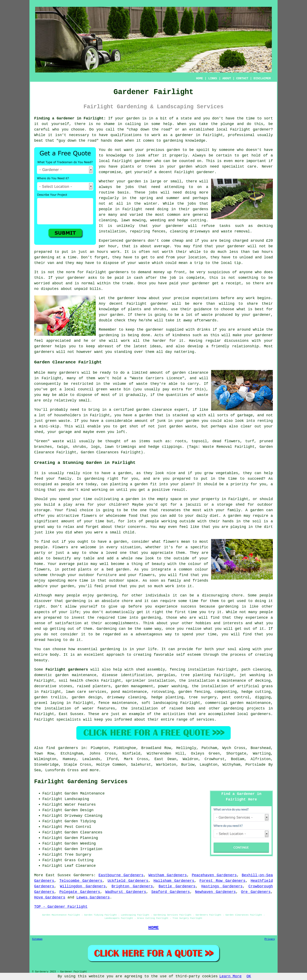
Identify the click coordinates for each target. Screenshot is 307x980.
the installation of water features (75, 708)
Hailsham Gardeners (174, 881)
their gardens (193, 209)
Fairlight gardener (132, 161)
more (94, 770)
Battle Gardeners (177, 886)
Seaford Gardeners (170, 892)
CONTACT (242, 78)
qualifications (126, 135)
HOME (200, 78)
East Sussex (71, 714)
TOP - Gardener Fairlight (61, 907)
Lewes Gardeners (93, 897)
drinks (204, 330)
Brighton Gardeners (132, 886)
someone (227, 150)
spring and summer (160, 198)
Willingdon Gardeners (83, 886)
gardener (205, 172)
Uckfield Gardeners (128, 881)
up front (176, 272)
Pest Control (78, 827)
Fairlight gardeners (67, 670)
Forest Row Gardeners (222, 881)
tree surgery (203, 697)
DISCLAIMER (262, 78)
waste (144, 263)
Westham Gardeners (168, 875)
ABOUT (227, 78)
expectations (205, 298)
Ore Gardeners (256, 892)
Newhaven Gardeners (215, 892)
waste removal (235, 231)
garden (133, 118)
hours (267, 252)
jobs (130, 187)
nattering (184, 352)
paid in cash (129, 278)
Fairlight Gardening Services (81, 782)
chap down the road (149, 129)
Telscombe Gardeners (81, 881)
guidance (202, 309)
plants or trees (138, 167)
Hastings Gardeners (222, 886)
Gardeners (83, 875)
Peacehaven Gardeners (214, 875)
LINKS (213, 78)
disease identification (127, 675)
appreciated (59, 341)
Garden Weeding (80, 843)
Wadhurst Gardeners (126, 892)
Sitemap (37, 939)
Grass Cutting (79, 860)
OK (249, 976)
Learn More (230, 976)
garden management (134, 686)
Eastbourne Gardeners (121, 875)
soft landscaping (160, 703)
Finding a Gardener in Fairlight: (70, 118)
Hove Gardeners (50, 897)
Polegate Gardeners (80, 892)
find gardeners (62, 748)
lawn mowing (133, 220)
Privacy (270, 939)
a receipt (231, 283)
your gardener (168, 226)
